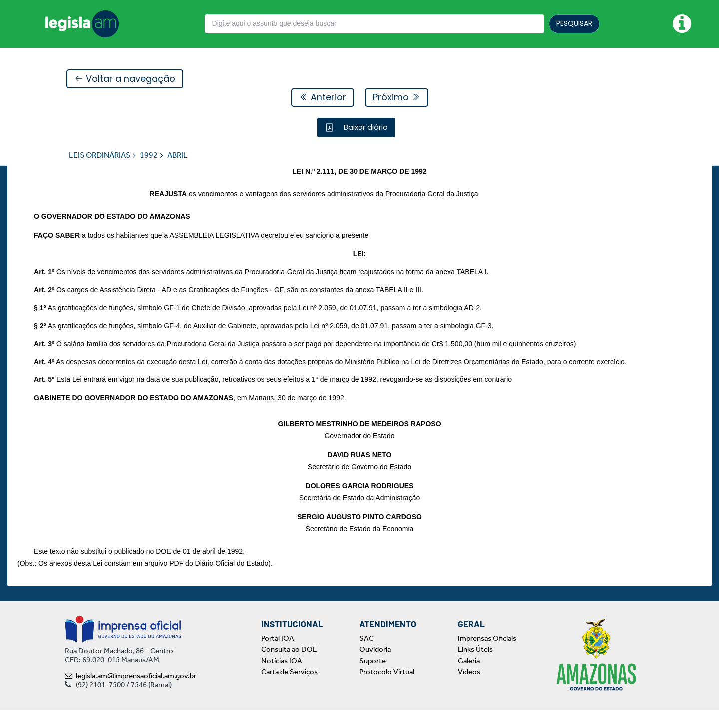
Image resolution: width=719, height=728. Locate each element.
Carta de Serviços (289, 690)
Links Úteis (475, 667)
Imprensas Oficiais (487, 656)
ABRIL (178, 156)
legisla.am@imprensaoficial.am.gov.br (131, 694)
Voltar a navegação (125, 79)
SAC (367, 656)
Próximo (397, 98)
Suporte (373, 679)
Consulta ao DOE (289, 667)
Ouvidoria (375, 667)
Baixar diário (365, 128)
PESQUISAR (574, 23)
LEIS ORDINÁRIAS (100, 156)
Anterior (323, 98)
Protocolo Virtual (387, 690)
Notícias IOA (282, 679)
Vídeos (469, 690)
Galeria (469, 679)
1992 (149, 156)
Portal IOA (278, 656)
